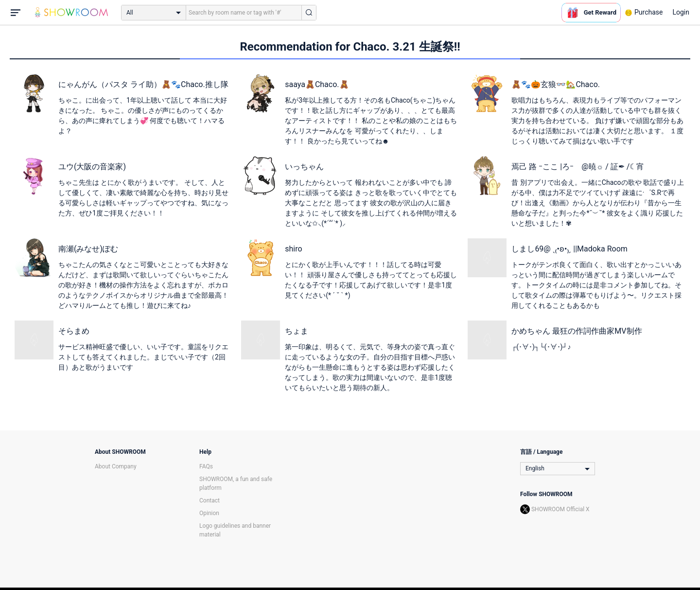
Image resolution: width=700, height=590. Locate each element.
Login (681, 12)
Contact (210, 501)
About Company (116, 466)
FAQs (206, 466)
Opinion (209, 513)
